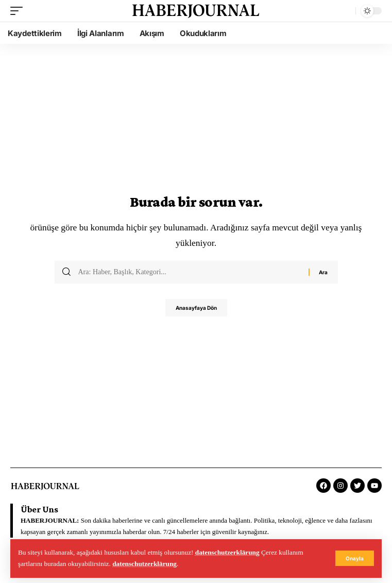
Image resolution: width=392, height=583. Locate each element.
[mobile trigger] (19, 11)
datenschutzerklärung (227, 552)
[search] (345, 11)
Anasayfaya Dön (196, 308)
